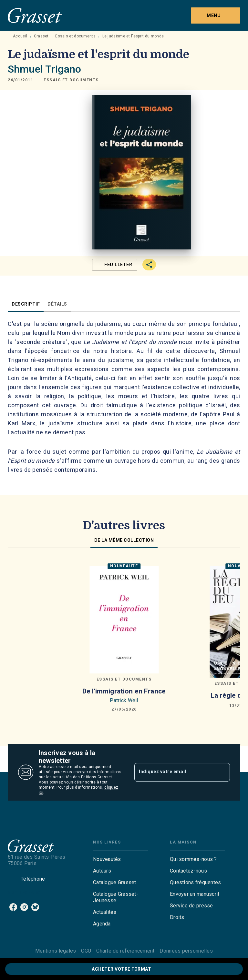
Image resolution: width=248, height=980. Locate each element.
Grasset (41, 36)
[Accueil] (35, 15)
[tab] (26, 304)
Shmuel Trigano (44, 69)
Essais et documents (75, 36)
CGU (86, 951)
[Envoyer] (222, 772)
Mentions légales (56, 951)
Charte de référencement (125, 951)
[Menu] (216, 15)
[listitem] (13, 907)
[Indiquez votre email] (174, 772)
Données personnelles (186, 951)
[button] (71, 80)
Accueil (20, 36)
